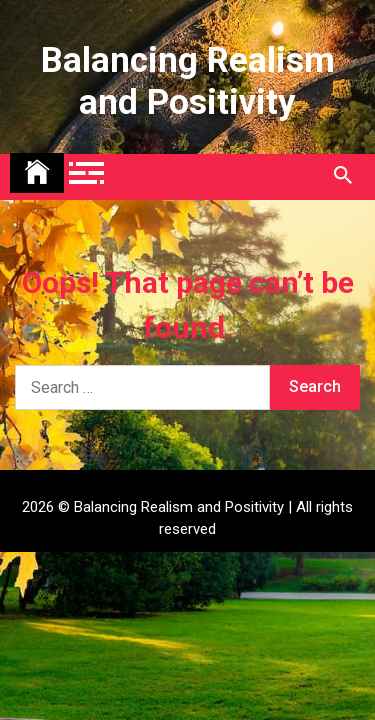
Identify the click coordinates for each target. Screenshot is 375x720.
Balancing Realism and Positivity (188, 81)
